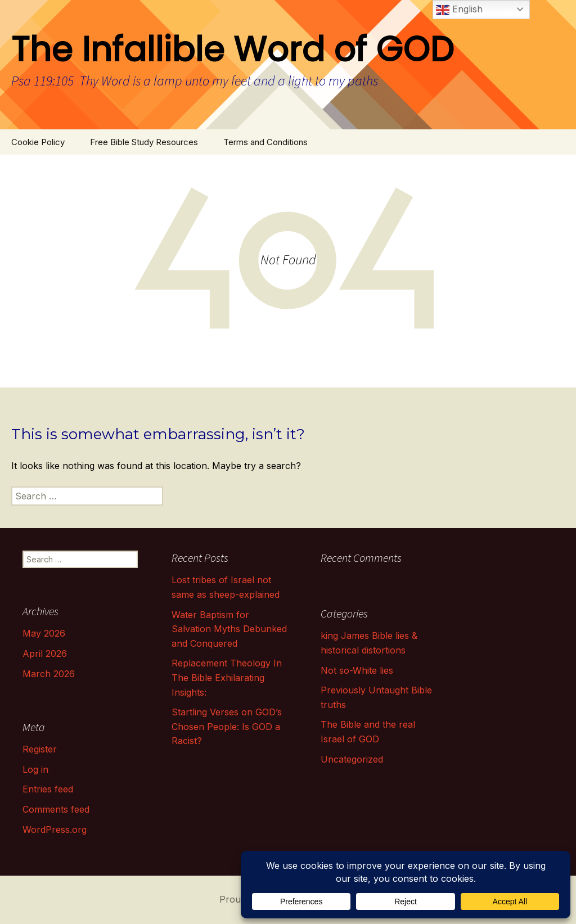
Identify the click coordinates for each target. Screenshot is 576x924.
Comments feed (56, 809)
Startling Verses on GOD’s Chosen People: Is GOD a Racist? (227, 726)
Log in (35, 769)
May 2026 (44, 633)
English (459, 10)
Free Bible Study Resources (144, 142)
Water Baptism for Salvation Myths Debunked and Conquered (229, 629)
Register (40, 749)
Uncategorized (352, 759)
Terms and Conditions (265, 142)
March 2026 (49, 674)
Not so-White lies (357, 670)
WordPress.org (55, 830)
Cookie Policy (38, 142)
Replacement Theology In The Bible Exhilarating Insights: (227, 677)
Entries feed (48, 789)
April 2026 (45, 653)
